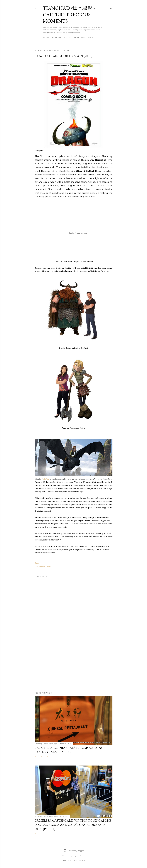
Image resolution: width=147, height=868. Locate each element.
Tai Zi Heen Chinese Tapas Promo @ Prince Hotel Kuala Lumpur (70, 750)
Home (46, 37)
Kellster (45, 479)
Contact (68, 37)
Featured (79, 37)
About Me (56, 37)
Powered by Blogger (74, 851)
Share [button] (37, 563)
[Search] (111, 7)
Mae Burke (81, 856)
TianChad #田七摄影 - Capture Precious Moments (69, 14)
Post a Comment (48, 757)
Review (49, 567)
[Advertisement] (74, 666)
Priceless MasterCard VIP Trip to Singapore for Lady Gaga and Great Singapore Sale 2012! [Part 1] (73, 825)
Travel (90, 37)
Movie (43, 567)
